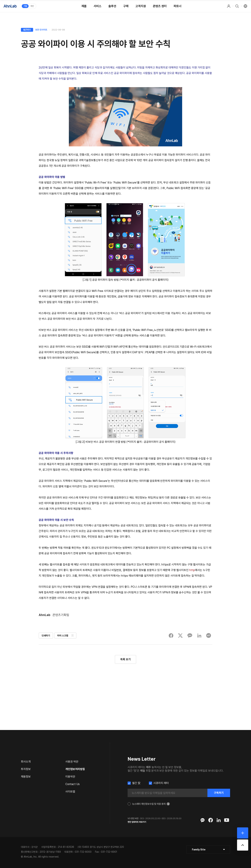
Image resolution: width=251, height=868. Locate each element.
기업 (25, 6)
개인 (32, 6)
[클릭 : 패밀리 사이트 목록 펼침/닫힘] (208, 850)
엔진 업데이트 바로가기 (137, 822)
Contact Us (73, 784)
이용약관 (70, 777)
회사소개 (26, 762)
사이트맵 (70, 792)
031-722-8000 (83, 852)
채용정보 (26, 777)
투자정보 (26, 769)
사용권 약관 (72, 762)
